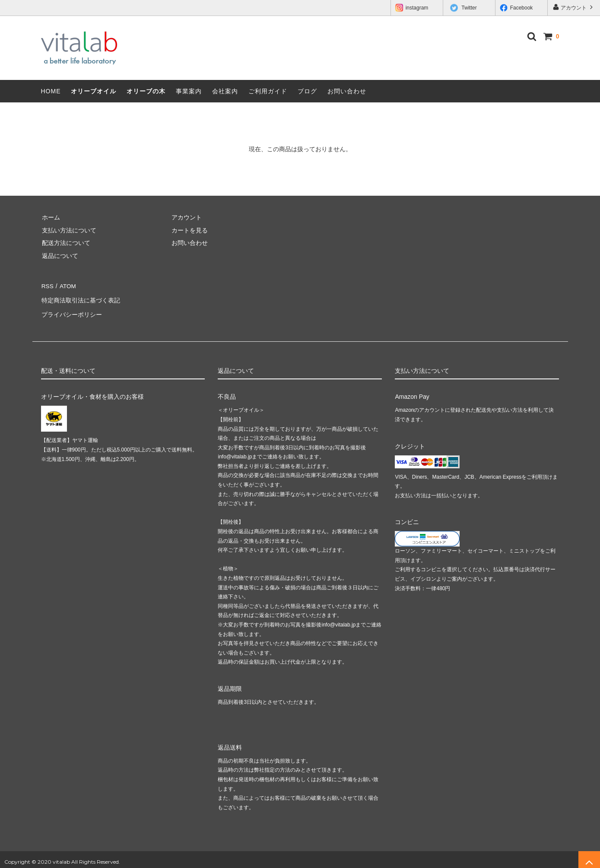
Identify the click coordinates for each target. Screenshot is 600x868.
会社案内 (225, 91)
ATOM (66, 286)
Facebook (516, 8)
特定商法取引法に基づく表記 (80, 298)
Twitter (463, 8)
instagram (412, 8)
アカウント (574, 7)
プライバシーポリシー (71, 311)
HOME (51, 91)
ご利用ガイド (268, 91)
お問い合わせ (347, 91)
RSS (47, 286)
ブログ (307, 91)
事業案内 (189, 91)
